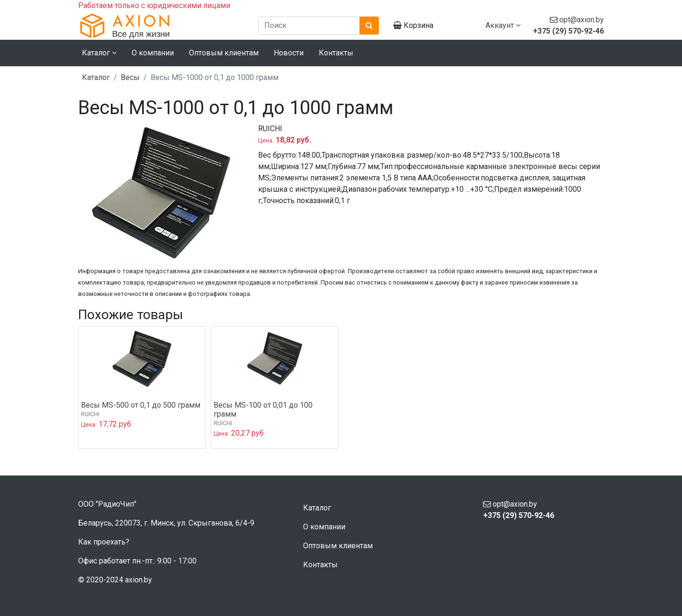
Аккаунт (503, 25)
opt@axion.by (582, 20)
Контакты (336, 53)
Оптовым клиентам (224, 53)
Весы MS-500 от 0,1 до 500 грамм (141, 405)
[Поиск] (309, 26)
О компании (153, 53)
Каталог (96, 77)
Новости (289, 53)
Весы (130, 77)
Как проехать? (104, 542)
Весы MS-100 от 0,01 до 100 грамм (263, 410)
